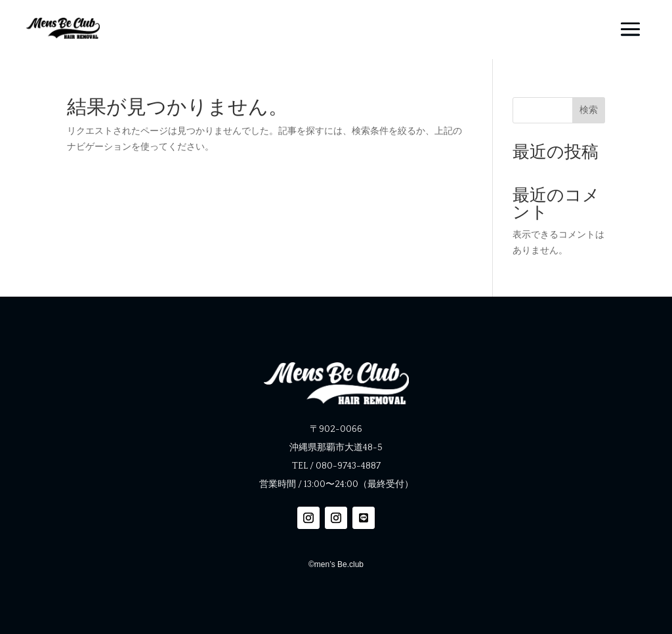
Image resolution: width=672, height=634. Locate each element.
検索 (589, 110)
